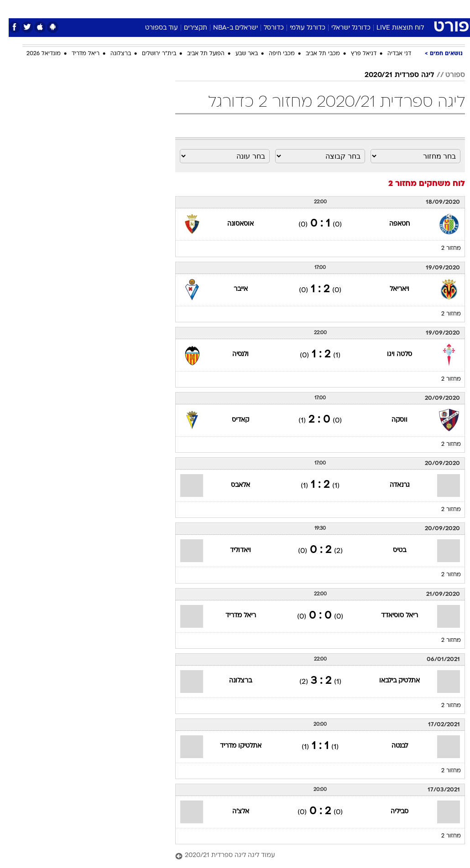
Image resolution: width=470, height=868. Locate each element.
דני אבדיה (391, 54)
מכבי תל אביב (314, 54)
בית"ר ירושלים (150, 54)
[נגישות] (13, 8)
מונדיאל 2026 (35, 54)
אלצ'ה (232, 812)
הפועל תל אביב (197, 54)
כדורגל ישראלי (342, 28)
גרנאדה (391, 485)
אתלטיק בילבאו (391, 681)
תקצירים (187, 28)
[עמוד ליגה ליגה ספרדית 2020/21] (311, 856)
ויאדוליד (232, 550)
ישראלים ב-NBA (227, 28)
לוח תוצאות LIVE (392, 28)
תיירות (196, 8)
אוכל (252, 8)
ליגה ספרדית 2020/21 (391, 75)
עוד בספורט (153, 28)
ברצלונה (112, 54)
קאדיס (232, 420)
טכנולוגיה (165, 8)
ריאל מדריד (77, 54)
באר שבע (238, 54)
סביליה (391, 812)
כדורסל (265, 28)
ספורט (352, 8)
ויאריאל (391, 289)
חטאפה (391, 224)
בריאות (225, 8)
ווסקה (391, 420)
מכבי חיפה (273, 54)
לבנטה (391, 746)
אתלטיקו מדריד (232, 746)
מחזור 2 (442, 248)
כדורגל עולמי (299, 28)
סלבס (298, 8)
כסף (274, 8)
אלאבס (232, 485)
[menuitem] (375, 9)
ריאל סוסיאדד (391, 616)
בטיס (391, 550)
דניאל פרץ (355, 54)
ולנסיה (232, 354)
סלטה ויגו (391, 354)
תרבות (324, 8)
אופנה (134, 8)
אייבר (232, 289)
